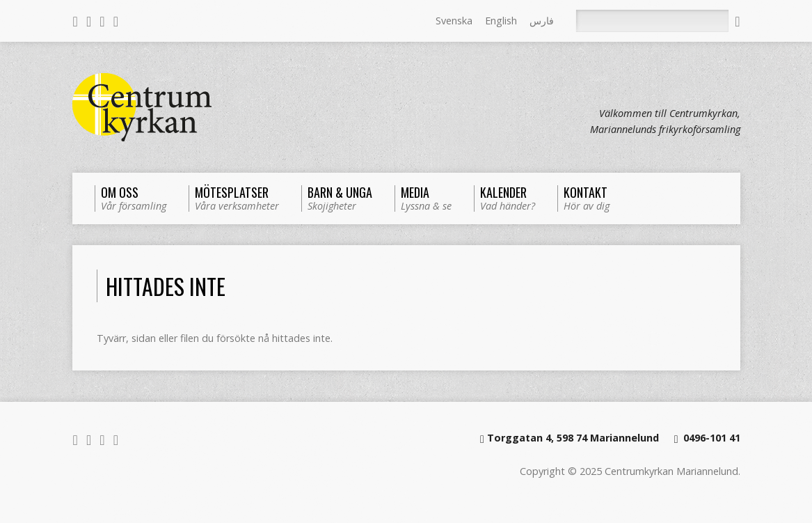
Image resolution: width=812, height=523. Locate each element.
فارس (542, 21)
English (501, 21)
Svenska (454, 21)
